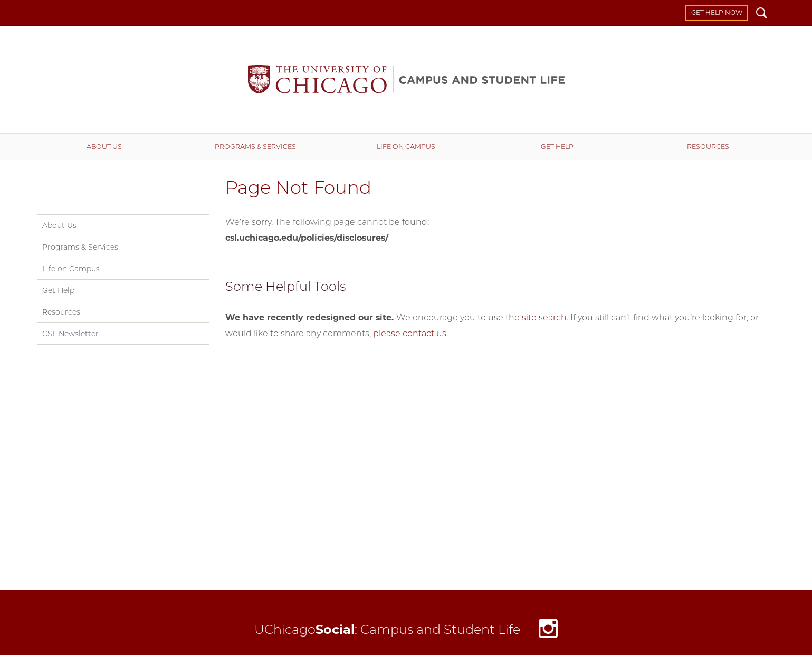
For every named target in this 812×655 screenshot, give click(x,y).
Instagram (548, 631)
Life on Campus (406, 146)
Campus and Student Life (406, 79)
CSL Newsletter (70, 334)
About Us (104, 146)
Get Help (557, 146)
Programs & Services (255, 146)
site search (544, 317)
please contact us (410, 333)
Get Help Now (717, 12)
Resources (708, 146)
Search (762, 14)
